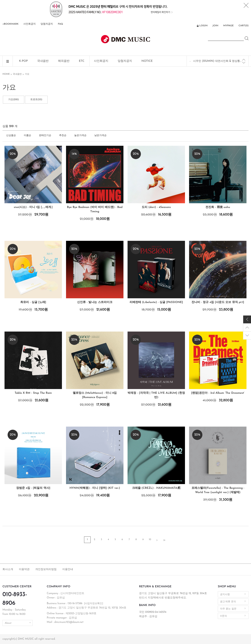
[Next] (244, 63)
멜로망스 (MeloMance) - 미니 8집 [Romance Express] (95, 395)
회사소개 (8, 569)
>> (164, 540)
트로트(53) (36, 100)
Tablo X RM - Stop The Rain (33, 393)
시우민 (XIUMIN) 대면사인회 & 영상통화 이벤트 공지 (218, 61)
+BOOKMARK (10, 24)
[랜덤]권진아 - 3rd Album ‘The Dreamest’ (218, 393)
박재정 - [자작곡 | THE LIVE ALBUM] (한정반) (156, 395)
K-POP (23, 61)
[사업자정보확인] (94, 604)
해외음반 (64, 61)
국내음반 (43, 61)
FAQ (60, 24)
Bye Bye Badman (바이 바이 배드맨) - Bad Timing (95, 209)
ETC (82, 61)
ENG (191, 26)
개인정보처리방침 (46, 569)
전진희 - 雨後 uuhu (218, 207)
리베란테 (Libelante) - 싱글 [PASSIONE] (156, 302)
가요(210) (14, 100)
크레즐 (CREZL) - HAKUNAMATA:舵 (156, 488)
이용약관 (24, 569)
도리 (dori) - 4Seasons (156, 207)
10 (150, 540)
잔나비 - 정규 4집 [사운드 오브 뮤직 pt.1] (218, 302)
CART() (244, 26)
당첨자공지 (47, 24)
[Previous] (244, 60)
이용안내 (68, 569)
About (8, 623)
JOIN (215, 26)
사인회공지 (30, 24)
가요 (27, 74)
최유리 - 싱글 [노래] (33, 302)
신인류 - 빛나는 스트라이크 (95, 302)
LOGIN (203, 26)
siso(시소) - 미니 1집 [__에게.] (33, 207)
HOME (6, 74)
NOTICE (147, 61)
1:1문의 (224, 616)
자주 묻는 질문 (228, 609)
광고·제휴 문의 (228, 602)
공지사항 (225, 595)
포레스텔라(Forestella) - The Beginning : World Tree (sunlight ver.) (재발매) (218, 490)
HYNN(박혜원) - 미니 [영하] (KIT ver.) (95, 488)
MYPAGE (229, 26)
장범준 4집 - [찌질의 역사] (33, 488)
